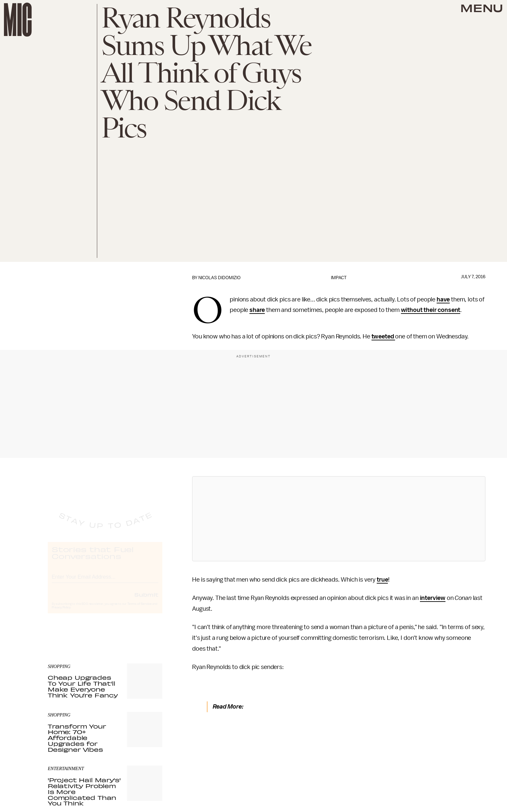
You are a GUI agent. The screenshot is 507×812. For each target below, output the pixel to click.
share (257, 310)
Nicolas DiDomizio (219, 278)
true (382, 580)
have (443, 299)
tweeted (383, 336)
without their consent (431, 310)
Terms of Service (139, 610)
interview (433, 598)
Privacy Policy (61, 614)
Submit (146, 601)
